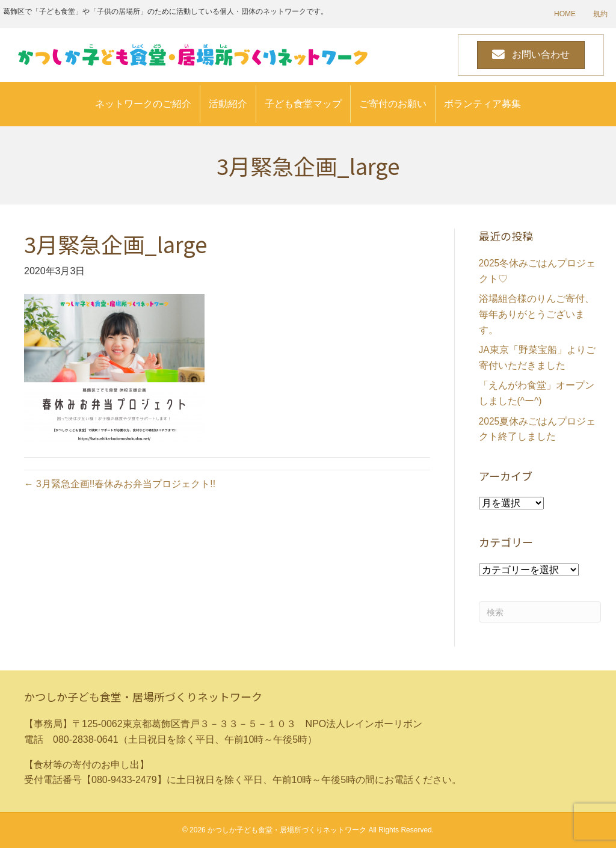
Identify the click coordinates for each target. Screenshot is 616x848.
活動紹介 (228, 104)
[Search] (540, 612)
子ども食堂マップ (303, 104)
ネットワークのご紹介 (143, 104)
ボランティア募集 (482, 104)
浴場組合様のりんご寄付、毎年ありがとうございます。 (537, 314)
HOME (565, 14)
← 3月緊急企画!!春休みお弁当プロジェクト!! (120, 484)
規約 (600, 14)
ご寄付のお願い (393, 104)
